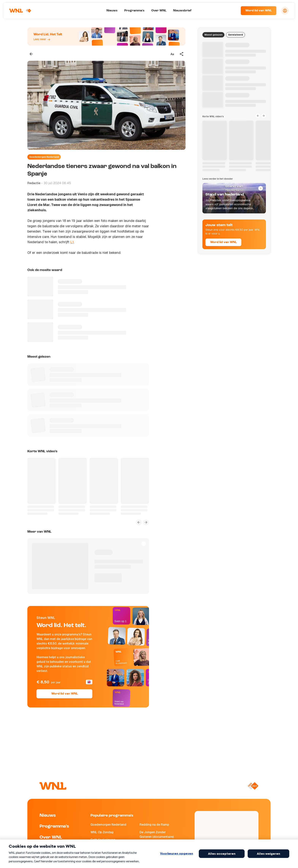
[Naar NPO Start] (253, 786)
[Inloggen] (285, 11)
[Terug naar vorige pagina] (31, 54)
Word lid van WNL (259, 11)
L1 (72, 242)
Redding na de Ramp (154, 825)
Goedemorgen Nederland (44, 157)
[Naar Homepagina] (20, 11)
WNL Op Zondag (102, 832)
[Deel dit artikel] (182, 54)
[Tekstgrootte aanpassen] (172, 54)
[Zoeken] (233, 11)
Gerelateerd (235, 35)
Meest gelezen (213, 35)
